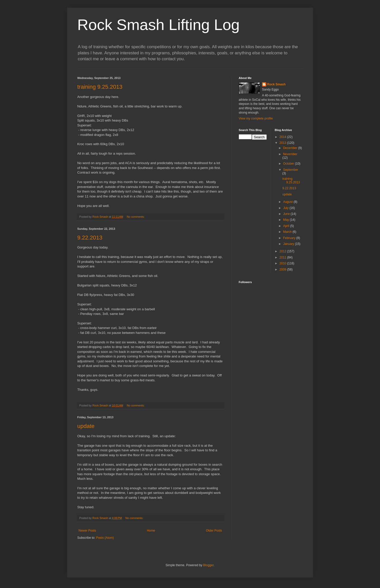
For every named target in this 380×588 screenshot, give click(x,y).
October (289, 164)
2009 (283, 270)
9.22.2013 (90, 238)
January (289, 244)
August (288, 202)
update (86, 426)
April (287, 226)
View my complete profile (256, 118)
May (286, 220)
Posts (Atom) (105, 538)
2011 (283, 257)
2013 (283, 143)
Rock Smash (276, 84)
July (286, 208)
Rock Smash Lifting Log (159, 25)
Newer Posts (87, 531)
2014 (283, 137)
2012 (283, 251)
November (290, 154)
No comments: (136, 217)
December (291, 148)
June (287, 214)
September (291, 170)
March (288, 232)
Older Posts (214, 531)
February (290, 238)
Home (151, 531)
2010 (283, 263)
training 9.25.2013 (100, 87)
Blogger (208, 565)
